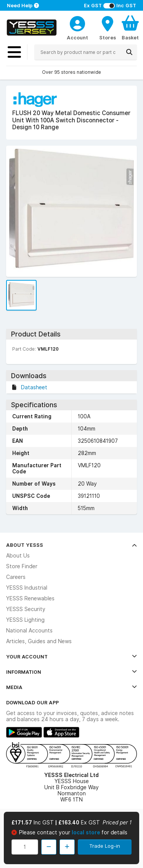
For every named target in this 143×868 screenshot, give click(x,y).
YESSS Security (26, 609)
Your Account (71, 657)
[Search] (129, 52)
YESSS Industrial (27, 588)
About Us (18, 556)
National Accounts (29, 631)
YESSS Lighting (25, 620)
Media (71, 687)
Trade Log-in (105, 846)
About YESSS (71, 545)
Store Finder (22, 566)
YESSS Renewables (30, 598)
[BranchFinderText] (108, 28)
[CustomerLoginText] (77, 23)
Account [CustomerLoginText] (77, 37)
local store (87, 832)
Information (71, 672)
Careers (16, 577)
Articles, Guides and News (39, 641)
